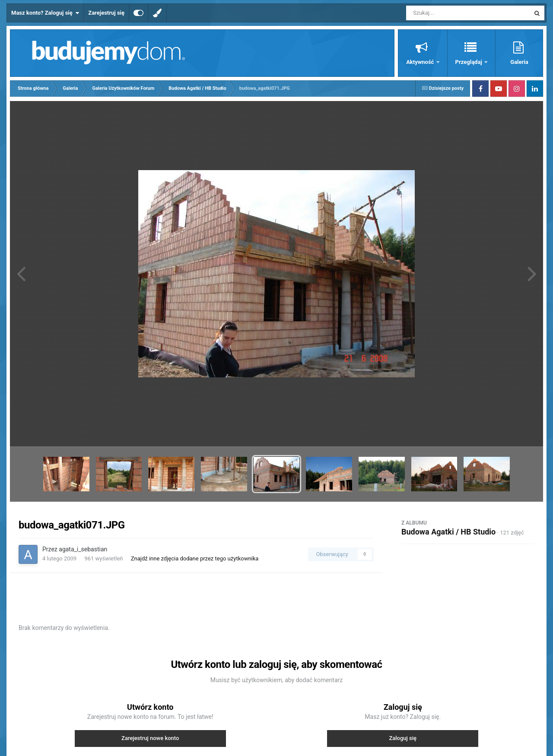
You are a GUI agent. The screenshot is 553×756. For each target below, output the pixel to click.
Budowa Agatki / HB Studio (448, 532)
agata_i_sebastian (83, 549)
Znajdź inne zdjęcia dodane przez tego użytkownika (195, 558)
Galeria (519, 62)
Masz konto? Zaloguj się (45, 13)
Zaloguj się (403, 738)
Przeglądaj (469, 62)
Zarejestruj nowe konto (150, 738)
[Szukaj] (448, 13)
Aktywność (421, 62)
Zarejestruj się (106, 13)
